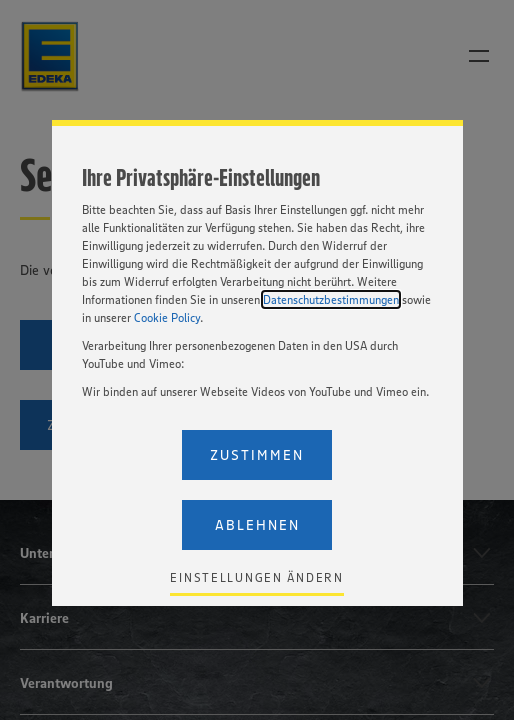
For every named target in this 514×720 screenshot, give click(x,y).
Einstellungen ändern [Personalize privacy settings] (256, 577)
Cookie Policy (167, 317)
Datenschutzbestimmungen (331, 299)
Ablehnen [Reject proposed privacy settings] (257, 525)
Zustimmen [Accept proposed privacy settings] (257, 455)
